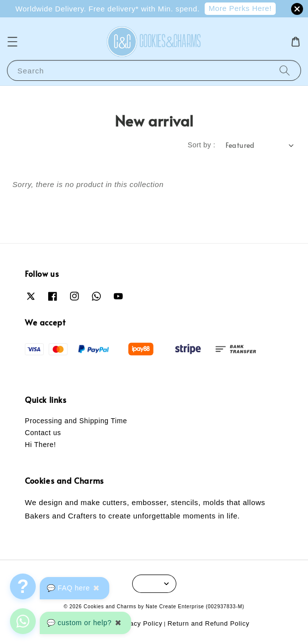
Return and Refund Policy (208, 623)
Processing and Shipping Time (76, 421)
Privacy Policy (140, 623)
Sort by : (202, 145)
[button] (12, 42)
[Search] (285, 70)
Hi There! (40, 445)
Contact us (43, 433)
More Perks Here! (240, 8)
